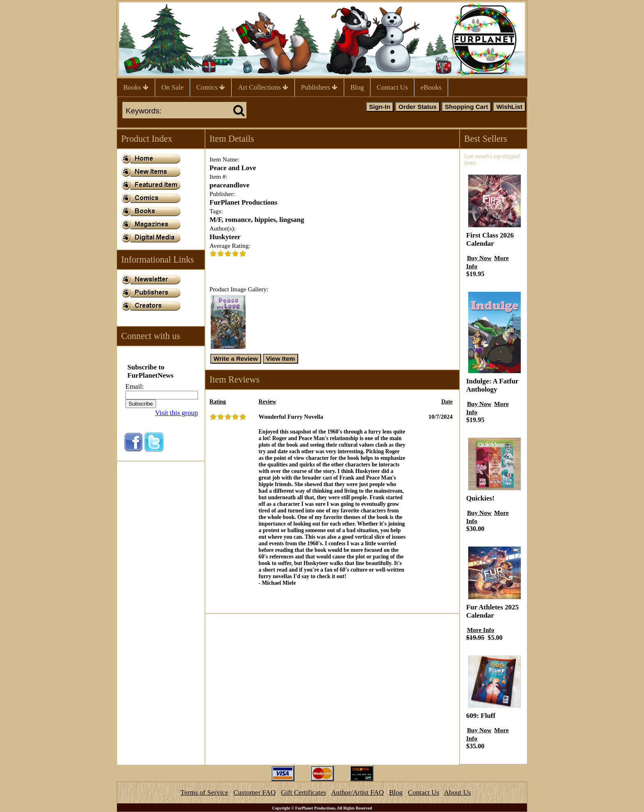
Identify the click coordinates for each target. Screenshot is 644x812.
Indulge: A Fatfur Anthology (492, 385)
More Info (481, 630)
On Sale (172, 87)
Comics (211, 87)
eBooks (431, 87)
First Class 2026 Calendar (490, 239)
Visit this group (176, 413)
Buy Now (479, 258)
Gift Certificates (304, 792)
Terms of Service (205, 792)
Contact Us (392, 87)
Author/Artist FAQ (358, 792)
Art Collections (263, 87)
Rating (218, 402)
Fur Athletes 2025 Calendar (492, 611)
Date (447, 402)
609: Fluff (481, 716)
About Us (458, 792)
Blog (357, 87)
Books (136, 87)
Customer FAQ (254, 792)
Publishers (319, 87)
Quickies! (480, 498)
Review (268, 402)
